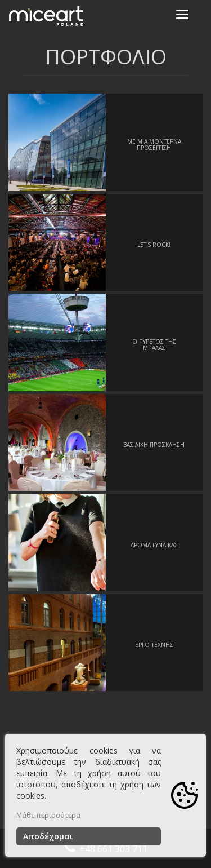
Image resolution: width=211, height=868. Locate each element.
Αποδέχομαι (48, 836)
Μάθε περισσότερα (48, 815)
